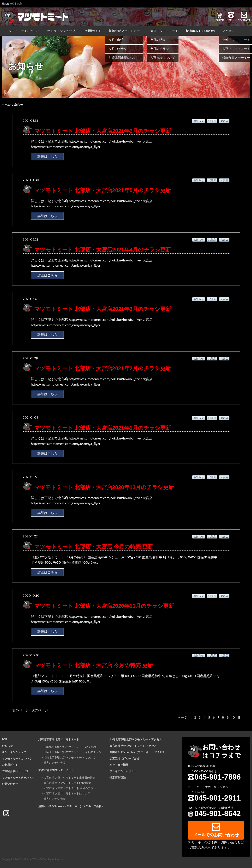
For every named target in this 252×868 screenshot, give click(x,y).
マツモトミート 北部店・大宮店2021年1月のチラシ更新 (103, 428)
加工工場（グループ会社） (126, 758)
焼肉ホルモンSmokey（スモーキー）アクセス (137, 752)
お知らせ (199, 121)
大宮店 (224, 121)
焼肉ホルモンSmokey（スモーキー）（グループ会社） (71, 806)
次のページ (40, 710)
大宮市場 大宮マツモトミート (56, 770)
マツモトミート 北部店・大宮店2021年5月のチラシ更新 (103, 190)
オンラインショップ (61, 31)
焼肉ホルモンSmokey (200, 31)
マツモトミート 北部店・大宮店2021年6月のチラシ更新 (103, 131)
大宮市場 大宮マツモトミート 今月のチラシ (70, 788)
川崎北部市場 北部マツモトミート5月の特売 (70, 747)
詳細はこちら (47, 157)
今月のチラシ (118, 49)
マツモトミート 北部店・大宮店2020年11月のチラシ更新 (104, 606)
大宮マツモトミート (164, 31)
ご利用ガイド (92, 31)
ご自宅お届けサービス (15, 771)
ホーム (6, 105)
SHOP (220, 20)
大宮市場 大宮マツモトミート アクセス (133, 746)
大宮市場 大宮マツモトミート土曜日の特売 (69, 778)
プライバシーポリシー (123, 771)
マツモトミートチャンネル (18, 778)
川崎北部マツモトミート (126, 31)
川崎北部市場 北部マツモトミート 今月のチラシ (72, 752)
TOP (4, 739)
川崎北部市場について (124, 58)
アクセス (229, 31)
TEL (231, 20)
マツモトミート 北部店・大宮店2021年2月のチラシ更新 (103, 368)
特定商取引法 (118, 778)
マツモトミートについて (23, 31)
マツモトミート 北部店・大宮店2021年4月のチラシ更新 (103, 250)
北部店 (212, 121)
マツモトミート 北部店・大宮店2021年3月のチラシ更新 (103, 309)
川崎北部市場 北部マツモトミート (59, 739)
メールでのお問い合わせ (216, 835)
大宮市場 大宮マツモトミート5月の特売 (67, 783)
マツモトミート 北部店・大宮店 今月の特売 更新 (94, 547)
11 (239, 717)
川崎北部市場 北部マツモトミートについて (69, 757)
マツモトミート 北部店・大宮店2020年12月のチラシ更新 (104, 487)
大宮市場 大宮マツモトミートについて (67, 793)
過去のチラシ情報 (54, 763)
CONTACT (244, 20)
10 (233, 717)
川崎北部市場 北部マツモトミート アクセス (136, 739)
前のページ (20, 710)
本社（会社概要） (120, 765)
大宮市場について (163, 58)
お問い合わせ (10, 784)
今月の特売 (116, 40)
